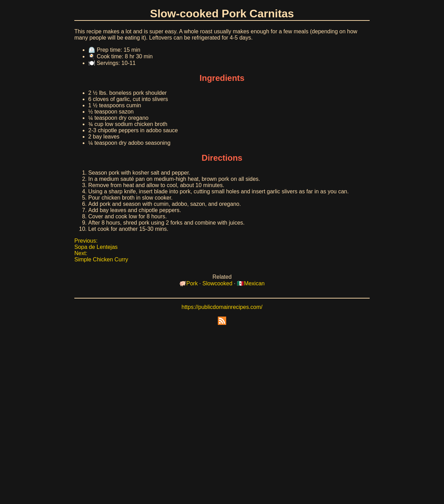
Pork (192, 283)
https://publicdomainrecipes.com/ (222, 307)
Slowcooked (217, 283)
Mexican (254, 283)
